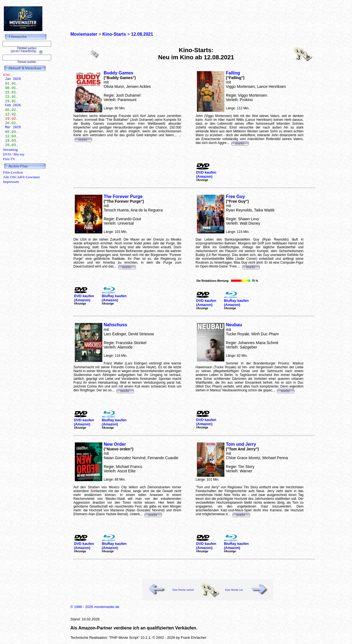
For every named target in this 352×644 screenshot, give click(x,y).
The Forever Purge (123, 196)
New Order (115, 444)
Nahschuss (115, 325)
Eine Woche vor (234, 590)
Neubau (234, 325)
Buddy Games (119, 73)
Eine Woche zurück (183, 590)
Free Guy (235, 196)
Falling (233, 73)
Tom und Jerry (241, 444)
